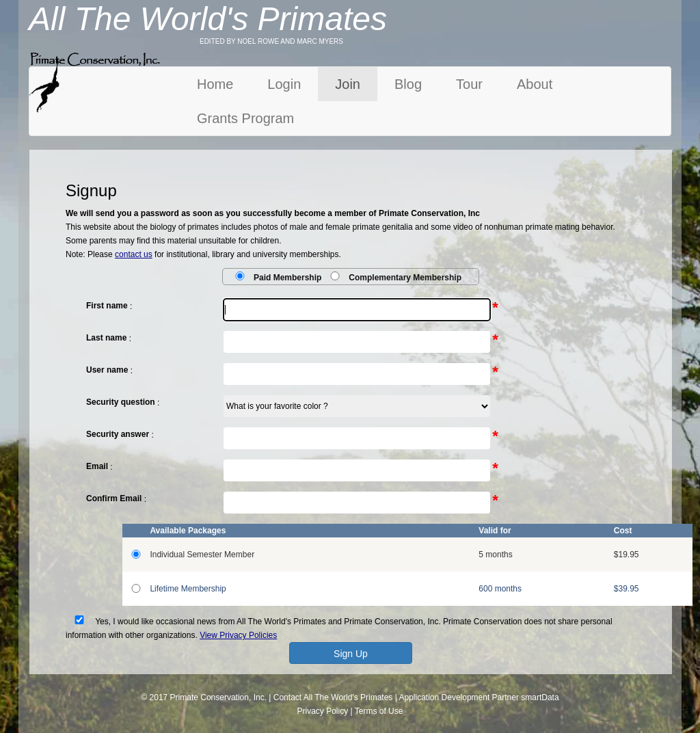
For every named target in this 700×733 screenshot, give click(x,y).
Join (348, 84)
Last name (106, 338)
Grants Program (245, 118)
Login (284, 84)
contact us (134, 254)
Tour (469, 84)
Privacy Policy (323, 711)
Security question (121, 402)
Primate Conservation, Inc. (218, 697)
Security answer (118, 434)
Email (97, 466)
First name (107, 306)
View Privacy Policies (238, 635)
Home (215, 84)
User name (107, 370)
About (535, 84)
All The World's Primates (348, 697)
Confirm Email (114, 498)
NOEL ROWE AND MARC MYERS (290, 41)
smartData (540, 697)
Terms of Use (379, 711)
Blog (408, 84)
